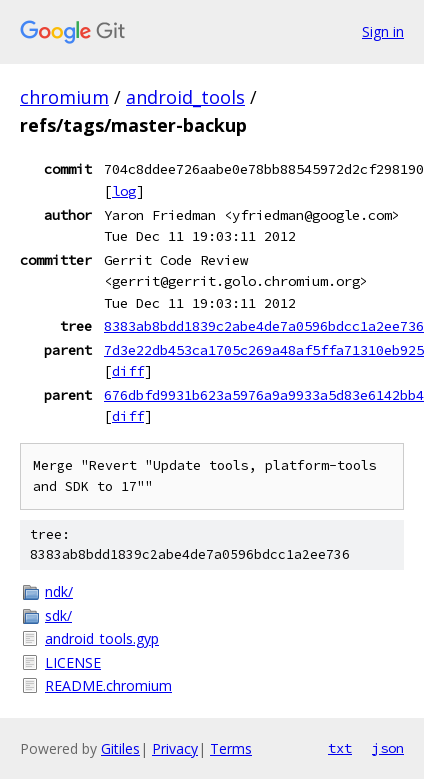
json (388, 748)
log (124, 191)
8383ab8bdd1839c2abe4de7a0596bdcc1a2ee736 (264, 326)
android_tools (185, 97)
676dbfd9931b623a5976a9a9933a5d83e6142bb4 (264, 395)
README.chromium (108, 685)
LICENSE (73, 662)
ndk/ (59, 591)
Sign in (383, 31)
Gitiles (120, 748)
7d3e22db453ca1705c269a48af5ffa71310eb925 (264, 350)
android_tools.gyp (102, 638)
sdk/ (58, 615)
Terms (231, 748)
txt (340, 748)
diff (128, 371)
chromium (64, 97)
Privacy (175, 748)
